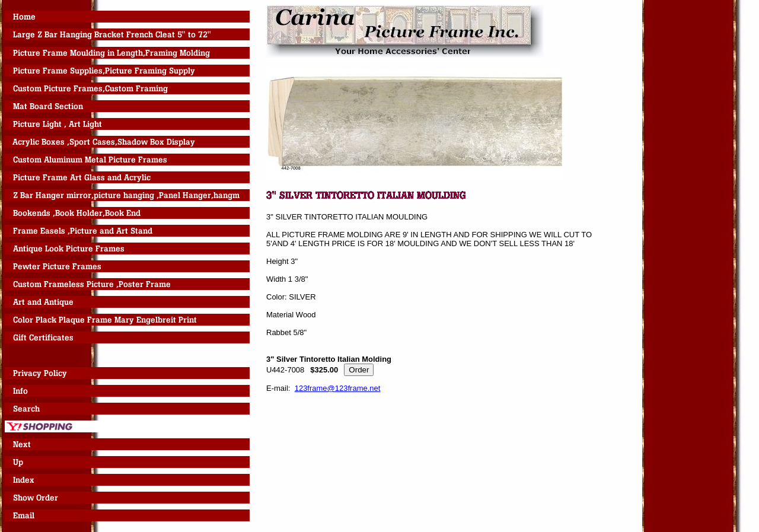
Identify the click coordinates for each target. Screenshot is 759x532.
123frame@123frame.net (338, 388)
